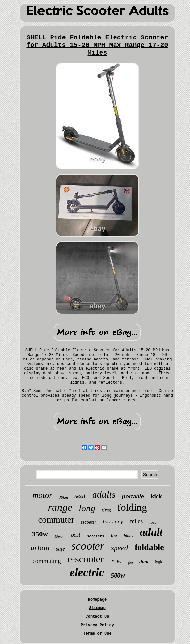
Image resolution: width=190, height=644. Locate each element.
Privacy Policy (97, 625)
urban (40, 548)
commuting (47, 561)
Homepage (97, 600)
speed (119, 548)
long (87, 508)
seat (80, 496)
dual (144, 562)
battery (113, 522)
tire (114, 536)
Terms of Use (97, 634)
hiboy (128, 536)
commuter (56, 520)
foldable (149, 547)
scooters (96, 536)
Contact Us (97, 617)
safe (60, 549)
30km (63, 497)
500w (118, 575)
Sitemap (97, 608)
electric (87, 572)
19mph (59, 536)
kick (156, 496)
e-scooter (86, 559)
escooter (88, 522)
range (60, 507)
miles (136, 521)
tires (106, 510)
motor (42, 495)
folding (132, 507)
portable (133, 496)
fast (130, 563)
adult (151, 532)
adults (104, 494)
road (153, 522)
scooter (88, 546)
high (158, 562)
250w (116, 562)
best (76, 535)
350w (40, 534)
